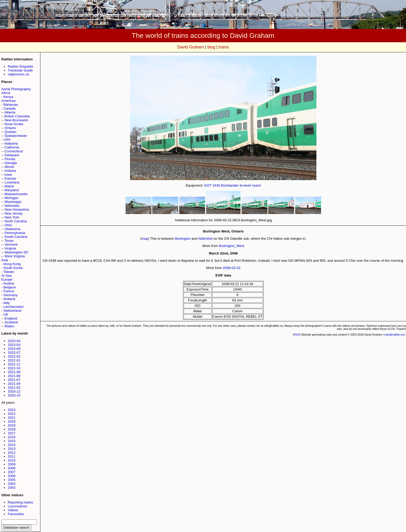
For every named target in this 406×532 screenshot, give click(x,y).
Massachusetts (16, 194)
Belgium (10, 287)
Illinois (9, 167)
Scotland (11, 322)
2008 (12, 468)
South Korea (13, 268)
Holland (9, 299)
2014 (12, 445)
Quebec (11, 132)
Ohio (8, 225)
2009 (12, 464)
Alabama (11, 143)
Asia (5, 260)
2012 (12, 453)
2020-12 (14, 391)
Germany (10, 295)
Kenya (8, 97)
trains (224, 47)
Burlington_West (232, 246)
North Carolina (16, 221)
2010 (12, 460)
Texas (9, 241)
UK (6, 314)
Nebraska (12, 206)
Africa (6, 93)
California (12, 147)
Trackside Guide (20, 70)
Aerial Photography (16, 89)
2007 (12, 472)
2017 (12, 433)
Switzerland (12, 311)
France (9, 291)
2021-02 (14, 388)
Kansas (10, 178)
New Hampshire (17, 210)
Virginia (10, 248)
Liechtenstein (14, 307)
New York (12, 217)
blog (211, 47)
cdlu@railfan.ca (394, 335)
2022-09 (14, 349)
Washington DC (17, 252)
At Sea (6, 276)
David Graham (191, 47)
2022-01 (14, 360)
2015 (12, 441)
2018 (12, 429)
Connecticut (14, 151)
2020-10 (14, 395)
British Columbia (17, 116)
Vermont (11, 244)
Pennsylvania (15, 233)
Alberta (10, 112)
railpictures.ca (18, 74)
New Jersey (14, 213)
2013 (12, 449)
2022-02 (14, 356)
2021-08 (14, 376)
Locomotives (17, 506)
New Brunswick (16, 120)
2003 (12, 488)
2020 (12, 421)
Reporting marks (20, 502)
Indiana (10, 171)
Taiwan (9, 272)
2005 (12, 480)
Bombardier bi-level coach (241, 185)
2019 (12, 425)
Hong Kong (12, 264)
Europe (7, 279)
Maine (9, 186)
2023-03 (14, 345)
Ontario (10, 128)
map (145, 239)
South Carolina (16, 237)
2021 (12, 418)
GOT (208, 185)
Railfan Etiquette (20, 66)
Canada (9, 108)
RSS (297, 335)
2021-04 (14, 384)
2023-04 (14, 341)
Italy (6, 303)
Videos (13, 510)
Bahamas (11, 105)
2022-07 (14, 353)
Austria (8, 283)
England (11, 318)
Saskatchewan (16, 136)
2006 (12, 476)
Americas (9, 101)
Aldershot (205, 239)
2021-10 (14, 368)
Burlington (183, 239)
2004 (12, 484)
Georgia (11, 163)
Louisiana (12, 182)
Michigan (12, 198)
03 (234, 268)
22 (239, 268)
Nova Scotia (14, 124)
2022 (12, 414)
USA (7, 140)
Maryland (12, 190)
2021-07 (14, 380)
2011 (12, 456)
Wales (9, 326)
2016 (12, 437)
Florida (10, 159)
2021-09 (14, 372)
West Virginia (15, 256)
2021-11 (14, 364)
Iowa (8, 175)
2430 (216, 185)
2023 (12, 410)
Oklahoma (13, 229)
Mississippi (13, 202)
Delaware (12, 155)
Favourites (16, 514)
